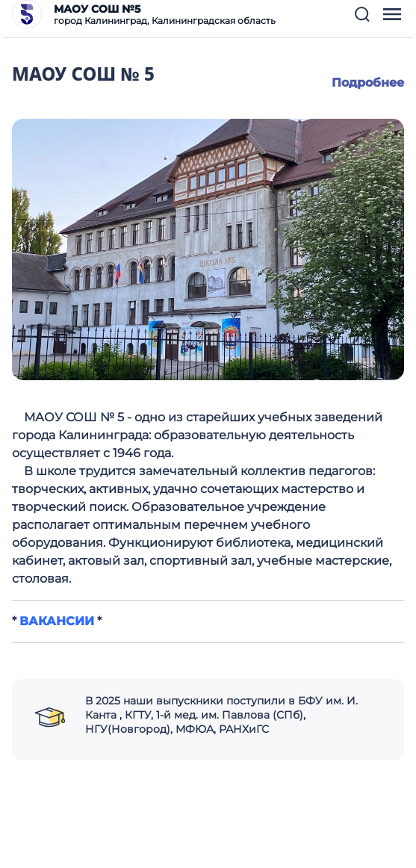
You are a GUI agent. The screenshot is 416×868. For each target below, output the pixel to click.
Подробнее (368, 83)
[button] (362, 14)
